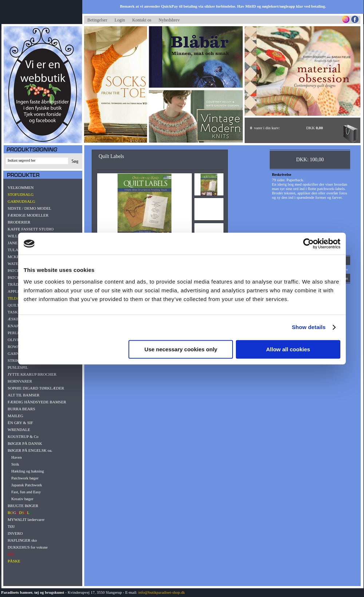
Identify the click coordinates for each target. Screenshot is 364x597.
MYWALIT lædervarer (26, 519)
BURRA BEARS (21, 409)
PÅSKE (14, 561)
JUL (11, 554)
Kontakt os (142, 20)
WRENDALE (19, 430)
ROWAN (15, 347)
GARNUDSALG (21, 201)
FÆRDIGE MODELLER (28, 215)
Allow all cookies (288, 349)
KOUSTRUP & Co (23, 436)
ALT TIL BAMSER (23, 395)
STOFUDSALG (21, 194)
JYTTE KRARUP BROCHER (32, 374)
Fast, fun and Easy (26, 492)
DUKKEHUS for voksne (28, 547)
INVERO (15, 533)
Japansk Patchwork (27, 485)
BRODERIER (19, 222)
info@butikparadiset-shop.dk (162, 592)
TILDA (14, 298)
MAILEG (15, 416)
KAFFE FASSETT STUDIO (31, 229)
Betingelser (97, 20)
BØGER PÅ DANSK (25, 443)
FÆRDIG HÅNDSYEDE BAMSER (37, 402)
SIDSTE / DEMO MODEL (29, 208)
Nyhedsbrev (169, 20)
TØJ (11, 526)
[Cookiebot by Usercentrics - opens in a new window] (308, 244)
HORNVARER (20, 381)
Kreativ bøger (22, 499)
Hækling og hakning (28, 471)
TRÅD (13, 284)
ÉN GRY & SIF (20, 423)
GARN (13, 353)
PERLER (15, 333)
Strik (15, 464)
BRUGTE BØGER (23, 506)
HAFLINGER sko (22, 540)
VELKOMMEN (21, 187)
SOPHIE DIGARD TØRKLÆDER (36, 388)
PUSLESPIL (18, 367)
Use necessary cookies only (181, 349)
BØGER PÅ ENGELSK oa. (30, 450)
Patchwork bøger (25, 478)
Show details (309, 327)
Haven (17, 457)
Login (120, 20)
